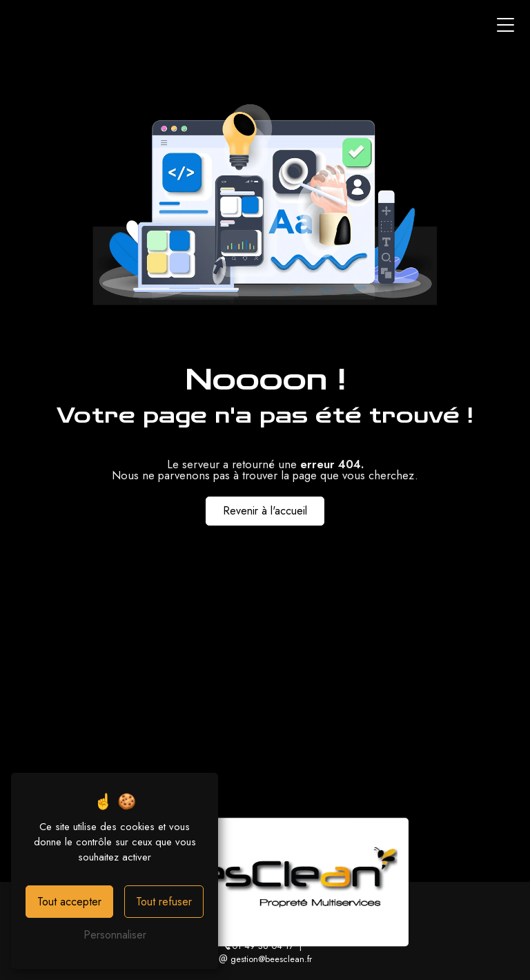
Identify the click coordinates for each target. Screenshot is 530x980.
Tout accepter (69, 902)
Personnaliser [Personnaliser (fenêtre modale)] (115, 935)
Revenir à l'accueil (265, 511)
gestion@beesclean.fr (265, 959)
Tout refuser (164, 902)
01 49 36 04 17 (258, 946)
